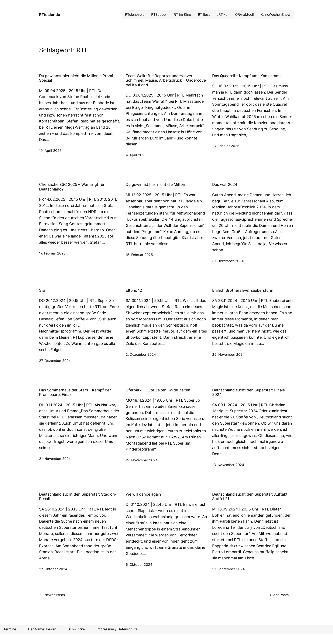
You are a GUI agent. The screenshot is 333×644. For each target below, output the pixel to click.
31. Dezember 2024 (228, 261)
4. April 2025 (136, 155)
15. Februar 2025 (139, 255)
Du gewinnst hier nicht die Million (155, 184)
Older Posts (282, 595)
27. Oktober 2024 (53, 569)
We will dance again (143, 494)
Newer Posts (52, 595)
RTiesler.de (50, 15)
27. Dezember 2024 (55, 361)
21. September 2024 (228, 569)
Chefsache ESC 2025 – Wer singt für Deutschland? (72, 187)
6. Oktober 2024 (139, 564)
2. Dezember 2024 (141, 354)
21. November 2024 (55, 459)
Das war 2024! (225, 184)
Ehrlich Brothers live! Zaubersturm (243, 290)
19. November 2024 (142, 460)
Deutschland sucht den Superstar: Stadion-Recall (78, 497)
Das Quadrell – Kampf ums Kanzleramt (247, 76)
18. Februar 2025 (226, 146)
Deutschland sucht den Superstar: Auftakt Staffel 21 (250, 497)
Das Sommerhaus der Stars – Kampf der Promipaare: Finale (75, 392)
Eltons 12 (134, 290)
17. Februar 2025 (52, 253)
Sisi (42, 290)
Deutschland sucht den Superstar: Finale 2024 (248, 392)
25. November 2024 (228, 354)
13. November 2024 (228, 465)
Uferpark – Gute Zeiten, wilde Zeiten (158, 390)
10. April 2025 (50, 151)
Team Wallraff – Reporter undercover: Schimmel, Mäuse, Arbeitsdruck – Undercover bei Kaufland (166, 80)
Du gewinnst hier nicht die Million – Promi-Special (77, 78)
